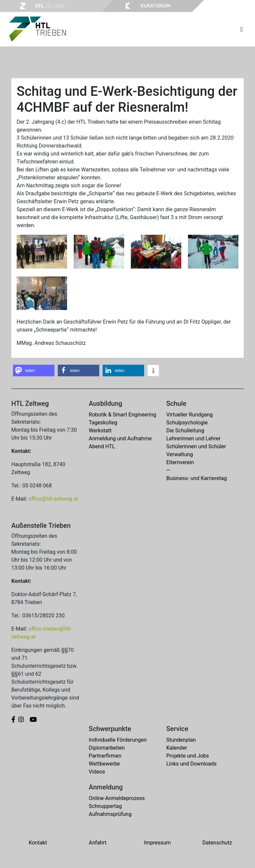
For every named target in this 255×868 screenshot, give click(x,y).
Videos (97, 772)
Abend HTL (102, 446)
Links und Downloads (192, 764)
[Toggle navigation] (242, 29)
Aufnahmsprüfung (110, 814)
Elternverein (180, 462)
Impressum (158, 843)
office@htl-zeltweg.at (53, 499)
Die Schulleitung (185, 431)
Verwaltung (180, 454)
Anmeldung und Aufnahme (120, 438)
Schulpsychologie (187, 423)
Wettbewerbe (104, 764)
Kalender (177, 748)
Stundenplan (181, 740)
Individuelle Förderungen (118, 740)
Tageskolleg (103, 423)
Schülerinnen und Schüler (196, 446)
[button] (34, 371)
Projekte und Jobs (188, 756)
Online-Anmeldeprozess (117, 798)
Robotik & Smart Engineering (122, 415)
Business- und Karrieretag (197, 478)
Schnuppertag (105, 806)
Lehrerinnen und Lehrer (194, 438)
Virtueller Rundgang (190, 415)
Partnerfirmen (105, 756)
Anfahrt (97, 843)
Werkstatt (100, 431)
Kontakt (38, 843)
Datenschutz (217, 843)
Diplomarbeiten (107, 748)
